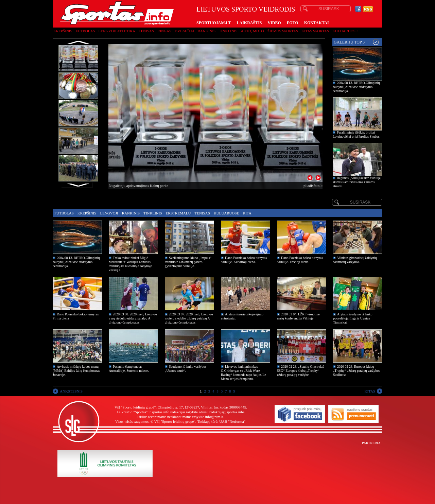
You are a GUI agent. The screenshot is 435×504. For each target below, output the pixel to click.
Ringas (164, 31)
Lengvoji (109, 213)
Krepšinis (63, 31)
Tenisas (146, 31)
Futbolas (85, 31)
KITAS (370, 391)
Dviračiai (184, 31)
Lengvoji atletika (117, 31)
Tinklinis (228, 31)
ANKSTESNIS (71, 391)
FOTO (293, 23)
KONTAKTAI (317, 23)
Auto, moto (253, 31)
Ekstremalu (178, 213)
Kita (247, 213)
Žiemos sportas (283, 31)
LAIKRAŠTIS (249, 23)
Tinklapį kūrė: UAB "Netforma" (221, 421)
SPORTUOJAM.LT (214, 23)
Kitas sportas (315, 31)
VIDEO (274, 23)
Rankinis (207, 31)
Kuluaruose (345, 31)
